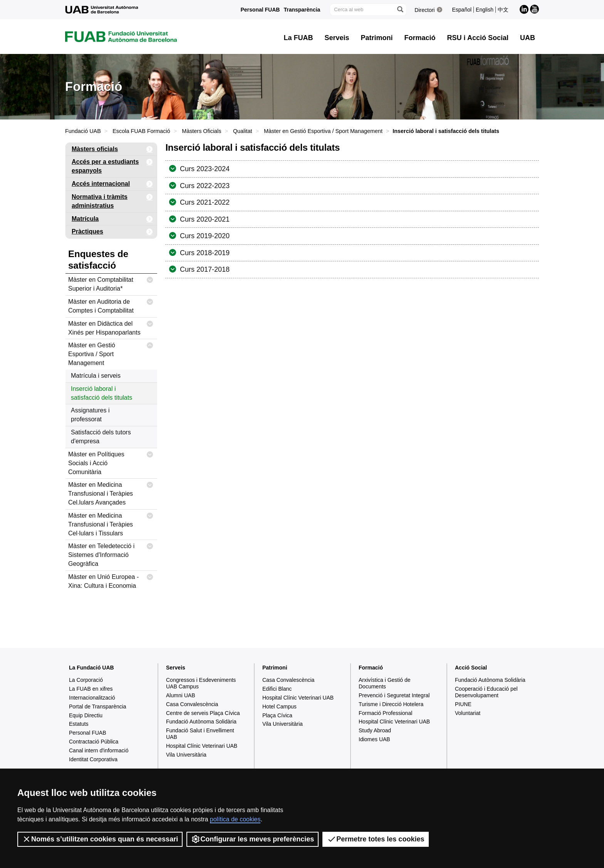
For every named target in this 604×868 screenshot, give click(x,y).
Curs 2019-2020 (204, 236)
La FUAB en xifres (91, 689)
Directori (424, 10)
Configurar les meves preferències (253, 839)
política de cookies (235, 819)
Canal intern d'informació (99, 750)
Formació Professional (385, 713)
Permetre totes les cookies (376, 839)
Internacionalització (92, 698)
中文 (503, 10)
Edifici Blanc (277, 689)
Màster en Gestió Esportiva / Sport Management (323, 131)
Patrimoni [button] (377, 38)
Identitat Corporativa (93, 759)
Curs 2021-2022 (204, 202)
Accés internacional (112, 184)
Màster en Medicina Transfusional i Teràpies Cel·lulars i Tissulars (111, 523)
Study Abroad (375, 730)
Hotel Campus (279, 707)
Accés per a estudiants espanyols (112, 165)
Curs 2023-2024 (204, 169)
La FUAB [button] (299, 38)
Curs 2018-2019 (204, 253)
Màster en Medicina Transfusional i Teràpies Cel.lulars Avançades (111, 492)
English (485, 10)
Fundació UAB (83, 131)
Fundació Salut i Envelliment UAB (200, 734)
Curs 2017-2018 (204, 269)
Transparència (302, 10)
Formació (371, 668)
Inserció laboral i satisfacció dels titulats (102, 393)
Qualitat (243, 131)
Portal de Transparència (98, 707)
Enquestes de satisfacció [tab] (98, 260)
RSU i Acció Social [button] (478, 38)
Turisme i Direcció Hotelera (391, 704)
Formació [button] (420, 38)
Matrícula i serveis (96, 376)
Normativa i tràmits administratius (112, 200)
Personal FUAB (260, 10)
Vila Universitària (186, 755)
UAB (528, 38)
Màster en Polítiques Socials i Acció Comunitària (111, 462)
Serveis (176, 668)
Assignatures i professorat (90, 415)
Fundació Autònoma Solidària (201, 722)
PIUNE (463, 704)
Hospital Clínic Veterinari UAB (202, 746)
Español (462, 10)
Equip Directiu (86, 715)
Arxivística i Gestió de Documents (385, 683)
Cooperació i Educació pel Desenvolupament (486, 692)
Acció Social (471, 668)
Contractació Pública (94, 742)
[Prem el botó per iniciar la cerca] (400, 10)
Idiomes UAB (374, 739)
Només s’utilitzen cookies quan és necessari (100, 839)
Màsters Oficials (201, 131)
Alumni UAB (180, 695)
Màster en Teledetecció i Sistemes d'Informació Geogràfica (111, 553)
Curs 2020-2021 (204, 219)
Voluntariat (468, 713)
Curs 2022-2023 (204, 186)
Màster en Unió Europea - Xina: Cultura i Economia (111, 580)
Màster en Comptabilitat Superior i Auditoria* (111, 283)
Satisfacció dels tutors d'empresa (101, 437)
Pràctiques (112, 232)
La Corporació (86, 680)
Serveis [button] (337, 38)
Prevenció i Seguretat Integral (394, 695)
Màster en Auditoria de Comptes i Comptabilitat (111, 305)
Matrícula (112, 219)
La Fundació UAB (91, 668)
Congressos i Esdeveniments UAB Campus (201, 683)
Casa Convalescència (192, 704)
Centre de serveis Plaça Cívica (203, 713)
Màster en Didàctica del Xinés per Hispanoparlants (111, 327)
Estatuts (79, 724)
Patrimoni (275, 668)
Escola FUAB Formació (141, 131)
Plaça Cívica (277, 715)
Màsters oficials (112, 149)
